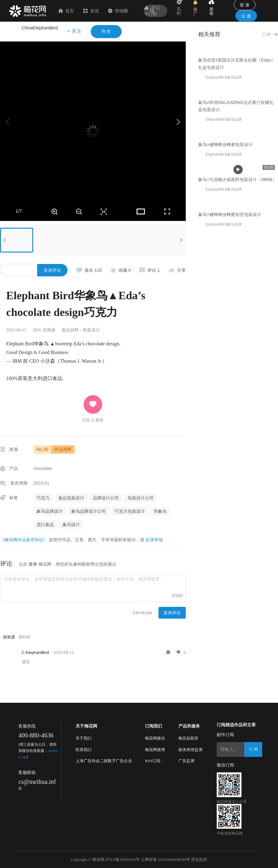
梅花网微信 (155, 738)
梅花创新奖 (188, 738)
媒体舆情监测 (190, 750)
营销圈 (118, 11)
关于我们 (84, 738)
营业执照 (199, 859)
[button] (178, 122)
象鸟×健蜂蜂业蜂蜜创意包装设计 (230, 467)
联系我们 (84, 750)
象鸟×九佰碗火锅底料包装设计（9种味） (237, 382)
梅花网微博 (155, 750)
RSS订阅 (152, 761)
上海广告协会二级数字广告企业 (104, 761)
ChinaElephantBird (40, 28)
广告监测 (186, 761)
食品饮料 (70, 330)
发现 (91, 11)
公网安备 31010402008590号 (165, 859)
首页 (66, 11)
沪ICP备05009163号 (122, 859)
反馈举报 (154, 540)
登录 (33, 564)
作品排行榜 (152, 11)
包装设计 (91, 330)
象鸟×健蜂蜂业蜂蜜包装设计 (225, 296)
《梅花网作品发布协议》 (24, 540)
